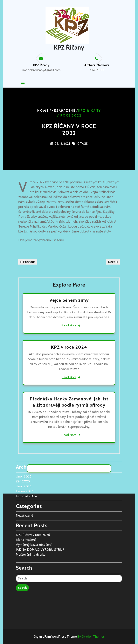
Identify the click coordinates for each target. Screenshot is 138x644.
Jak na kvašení (26, 512)
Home (43, 111)
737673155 (97, 70)
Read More (69, 325)
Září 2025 (23, 453)
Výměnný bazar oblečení (34, 517)
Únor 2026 (24, 448)
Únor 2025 (24, 458)
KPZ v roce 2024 (69, 347)
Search (22, 560)
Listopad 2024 (26, 468)
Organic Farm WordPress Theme (69, 637)
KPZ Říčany (69, 47)
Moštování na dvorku (31, 527)
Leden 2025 (25, 463)
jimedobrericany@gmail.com (41, 70)
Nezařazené (64, 111)
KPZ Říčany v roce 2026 (33, 507)
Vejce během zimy (69, 300)
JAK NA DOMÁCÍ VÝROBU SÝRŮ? (40, 522)
